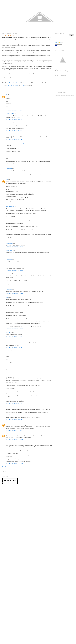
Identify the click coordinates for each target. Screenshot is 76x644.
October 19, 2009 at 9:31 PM (14, 419)
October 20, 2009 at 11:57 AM (14, 440)
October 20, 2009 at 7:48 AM (14, 430)
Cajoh (7, 423)
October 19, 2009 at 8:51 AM (14, 176)
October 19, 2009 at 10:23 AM (14, 247)
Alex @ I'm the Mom (10, 114)
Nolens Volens (9, 123)
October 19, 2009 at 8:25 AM (14, 130)
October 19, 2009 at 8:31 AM (14, 140)
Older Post (50, 469)
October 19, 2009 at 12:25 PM (14, 294)
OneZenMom (9, 332)
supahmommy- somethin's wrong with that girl (15, 143)
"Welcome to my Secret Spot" (15, 83)
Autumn (7, 134)
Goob (7, 179)
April (7, 297)
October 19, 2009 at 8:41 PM (14, 404)
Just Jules (8, 351)
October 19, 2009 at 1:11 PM (14, 336)
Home (27, 469)
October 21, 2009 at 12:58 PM (14, 463)
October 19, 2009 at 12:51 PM (14, 329)
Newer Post (5, 469)
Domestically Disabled (10, 407)
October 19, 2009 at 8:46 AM (14, 165)
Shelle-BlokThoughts (10, 207)
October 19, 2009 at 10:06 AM (14, 240)
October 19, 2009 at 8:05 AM (14, 119)
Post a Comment (6, 467)
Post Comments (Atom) (13, 472)
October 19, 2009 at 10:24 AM (14, 256)
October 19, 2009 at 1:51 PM (14, 347)
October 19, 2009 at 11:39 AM (14, 286)
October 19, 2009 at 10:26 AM (14, 270)
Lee (7, 95)
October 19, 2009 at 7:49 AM (14, 110)
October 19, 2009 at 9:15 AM (14, 203)
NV (7, 87)
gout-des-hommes (9, 243)
